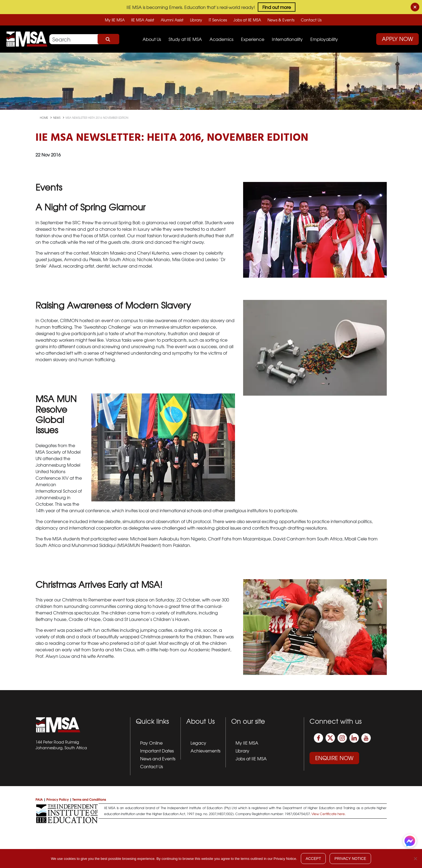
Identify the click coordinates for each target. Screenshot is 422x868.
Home (44, 118)
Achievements (205, 751)
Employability (324, 39)
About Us (152, 39)
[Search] (84, 39)
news (57, 118)
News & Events (281, 20)
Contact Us (311, 20)
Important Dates (157, 751)
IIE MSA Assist (143, 20)
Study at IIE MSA (185, 39)
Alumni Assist (172, 20)
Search (108, 39)
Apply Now (397, 39)
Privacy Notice (350, 859)
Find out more (277, 7)
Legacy (198, 743)
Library (196, 20)
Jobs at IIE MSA (247, 20)
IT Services (218, 20)
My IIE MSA (115, 20)
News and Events (158, 758)
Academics (221, 39)
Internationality (287, 39)
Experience (253, 39)
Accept (313, 859)
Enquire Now (334, 758)
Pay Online (151, 743)
